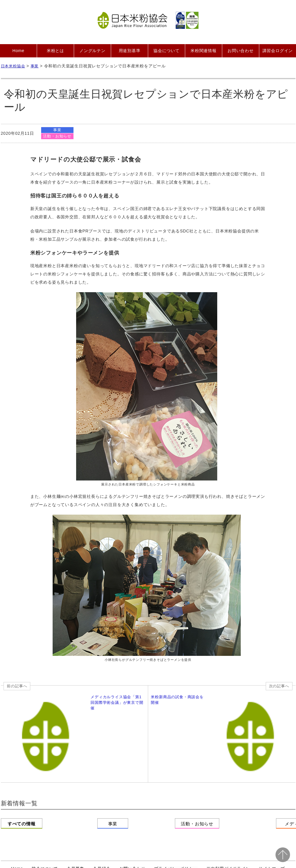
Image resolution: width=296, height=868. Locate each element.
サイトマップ (272, 809)
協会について (167, 51)
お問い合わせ (241, 51)
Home (18, 51)
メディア (266, 768)
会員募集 (75, 809)
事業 (58, 130)
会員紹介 (102, 809)
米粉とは (55, 51)
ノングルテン (92, 51)
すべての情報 (30, 768)
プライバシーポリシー (176, 809)
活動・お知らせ (57, 136)
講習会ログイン (278, 51)
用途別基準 (130, 51)
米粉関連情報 (204, 51)
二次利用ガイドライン (228, 809)
